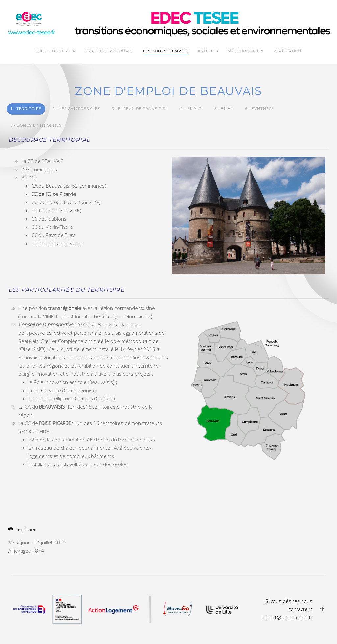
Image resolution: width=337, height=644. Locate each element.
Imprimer (22, 529)
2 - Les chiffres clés (77, 109)
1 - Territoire (26, 109)
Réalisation (287, 51)
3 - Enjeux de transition (140, 109)
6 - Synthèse (260, 109)
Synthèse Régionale (109, 51)
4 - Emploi (192, 109)
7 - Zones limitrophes (36, 125)
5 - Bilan (224, 109)
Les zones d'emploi (166, 51)
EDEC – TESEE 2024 (56, 51)
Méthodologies (246, 51)
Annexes (208, 51)
